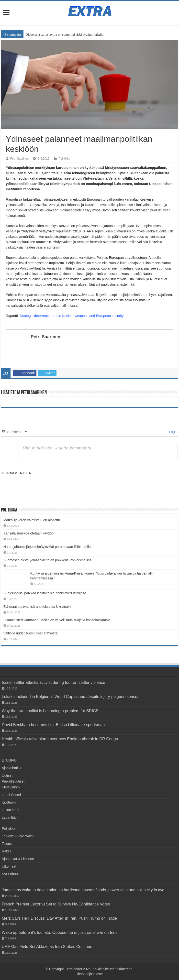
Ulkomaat (9, 866)
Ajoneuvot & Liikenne (18, 859)
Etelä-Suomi (11, 787)
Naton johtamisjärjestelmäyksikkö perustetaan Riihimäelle (47, 547)
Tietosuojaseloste (89, 974)
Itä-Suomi (9, 802)
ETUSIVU (9, 760)
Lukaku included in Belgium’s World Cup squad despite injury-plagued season (71, 697)
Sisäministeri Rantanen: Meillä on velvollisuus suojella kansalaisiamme (57, 620)
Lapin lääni (10, 817)
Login (173, 432)
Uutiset (7, 775)
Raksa (7, 851)
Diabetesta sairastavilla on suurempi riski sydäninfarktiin (64, 35)
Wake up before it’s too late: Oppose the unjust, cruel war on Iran (59, 932)
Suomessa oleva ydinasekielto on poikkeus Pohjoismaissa (48, 560)
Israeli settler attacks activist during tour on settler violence (53, 682)
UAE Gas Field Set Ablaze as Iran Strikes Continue (47, 947)
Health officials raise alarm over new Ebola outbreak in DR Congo (60, 739)
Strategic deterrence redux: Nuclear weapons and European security (72, 316)
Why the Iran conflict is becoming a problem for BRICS (50, 711)
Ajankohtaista (12, 768)
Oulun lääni (10, 810)
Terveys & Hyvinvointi (18, 836)
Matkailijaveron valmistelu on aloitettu (32, 520)
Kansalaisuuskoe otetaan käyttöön (29, 533)
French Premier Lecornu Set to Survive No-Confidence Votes (56, 904)
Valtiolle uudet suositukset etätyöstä (31, 633)
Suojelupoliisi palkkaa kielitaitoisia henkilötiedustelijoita (45, 593)
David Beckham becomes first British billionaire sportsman (53, 725)
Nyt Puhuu (10, 874)
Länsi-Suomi (11, 795)
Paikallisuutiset (13, 781)
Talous (7, 844)
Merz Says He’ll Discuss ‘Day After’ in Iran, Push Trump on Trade (59, 918)
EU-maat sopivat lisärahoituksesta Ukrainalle (37, 607)
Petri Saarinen (19, 159)
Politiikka (64, 159)
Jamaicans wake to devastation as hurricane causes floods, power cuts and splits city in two (83, 890)
